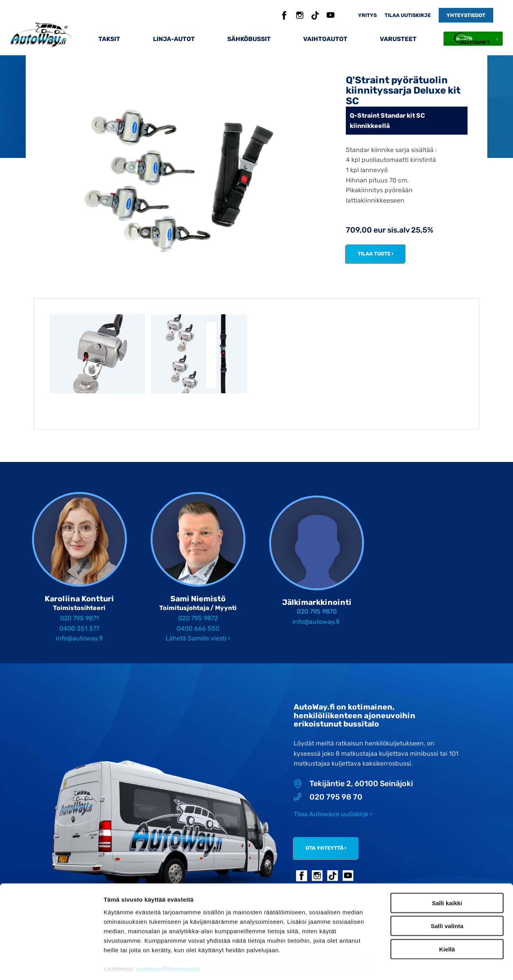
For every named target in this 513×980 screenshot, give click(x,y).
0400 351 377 (79, 628)
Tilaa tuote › (376, 254)
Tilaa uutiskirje (408, 15)
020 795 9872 (198, 618)
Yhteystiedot (466, 15)
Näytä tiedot (423, 964)
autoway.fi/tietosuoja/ (168, 924)
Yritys (367, 15)
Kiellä (447, 904)
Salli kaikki (447, 858)
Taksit (109, 39)
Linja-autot (174, 39)
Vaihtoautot (325, 39)
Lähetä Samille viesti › (198, 638)
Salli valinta (447, 881)
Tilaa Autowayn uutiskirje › (333, 814)
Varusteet (398, 39)
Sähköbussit (249, 39)
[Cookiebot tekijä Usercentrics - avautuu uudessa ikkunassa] (51, 965)
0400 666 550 (198, 628)
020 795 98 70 (328, 797)
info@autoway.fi (79, 638)
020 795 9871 (79, 618)
